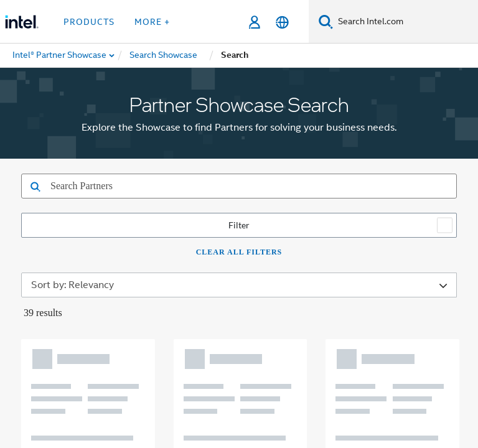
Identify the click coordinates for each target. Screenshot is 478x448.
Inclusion (247, 217)
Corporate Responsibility (160, 217)
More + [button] (152, 22)
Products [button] (89, 22)
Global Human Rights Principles (359, 394)
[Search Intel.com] (405, 22)
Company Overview (148, 193)
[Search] (326, 21)
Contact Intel (233, 193)
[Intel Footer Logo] (40, 302)
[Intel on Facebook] (110, 262)
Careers (405, 193)
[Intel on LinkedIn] (172, 262)
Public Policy (308, 217)
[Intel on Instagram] (233, 262)
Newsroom (298, 193)
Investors (355, 193)
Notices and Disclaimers (144, 384)
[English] (282, 22)
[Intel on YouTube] (203, 262)
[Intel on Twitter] (141, 262)
